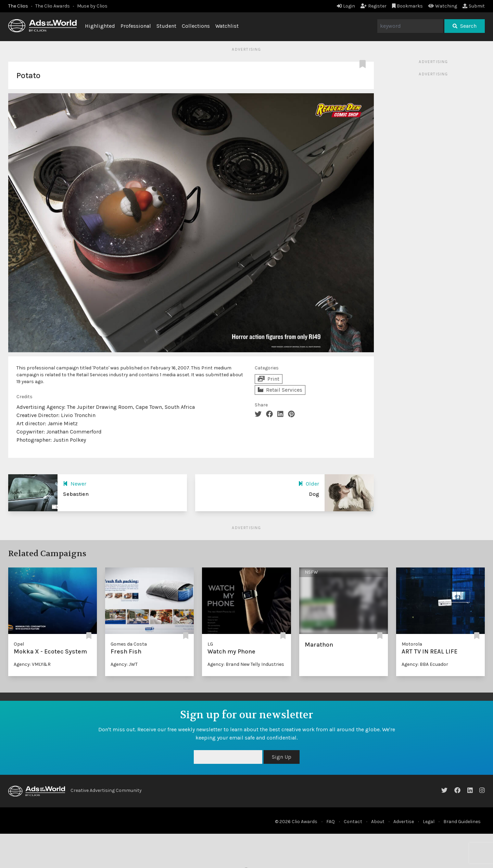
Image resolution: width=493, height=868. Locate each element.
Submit (474, 6)
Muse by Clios (92, 6)
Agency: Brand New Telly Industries (246, 664)
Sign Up (282, 757)
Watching (443, 6)
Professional (136, 26)
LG (210, 644)
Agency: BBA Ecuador (425, 664)
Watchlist (227, 26)
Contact (353, 822)
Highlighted (100, 26)
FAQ (331, 822)
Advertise (404, 822)
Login (346, 6)
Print (269, 379)
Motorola (412, 644)
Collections (196, 26)
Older (309, 484)
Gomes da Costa (129, 644)
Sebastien (76, 494)
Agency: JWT (124, 664)
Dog (314, 494)
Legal (429, 822)
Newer (75, 484)
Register (374, 6)
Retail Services (280, 390)
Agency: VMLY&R (32, 664)
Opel (19, 644)
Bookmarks (408, 6)
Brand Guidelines (462, 822)
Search (465, 26)
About (378, 822)
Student (166, 26)
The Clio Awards (53, 6)
